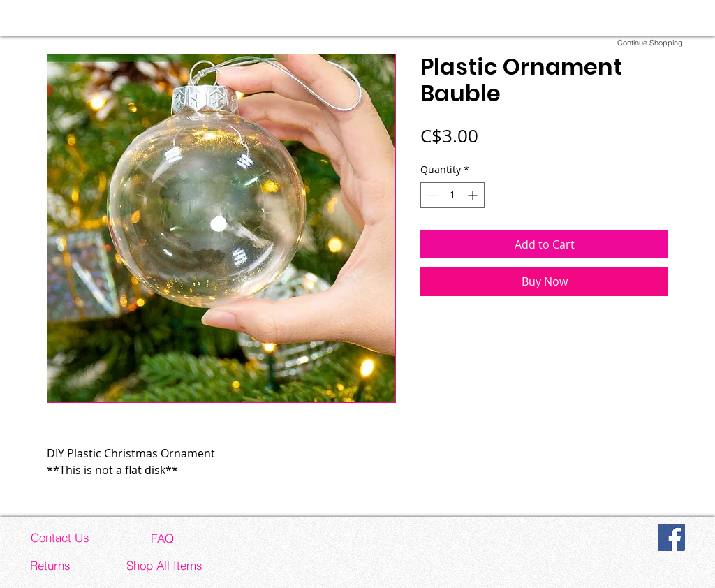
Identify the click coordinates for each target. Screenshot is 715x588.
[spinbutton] (452, 195)
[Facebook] (671, 537)
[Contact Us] (60, 537)
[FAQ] (162, 538)
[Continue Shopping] (650, 43)
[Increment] (474, 195)
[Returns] (50, 565)
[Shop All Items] (164, 565)
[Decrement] (431, 195)
